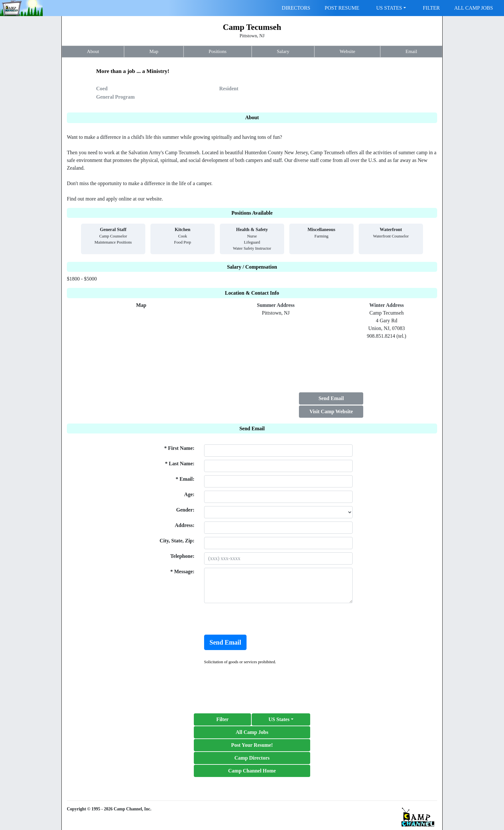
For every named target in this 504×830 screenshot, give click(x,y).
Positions (218, 51)
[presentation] (253, 619)
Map (154, 51)
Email (411, 51)
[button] (281, 719)
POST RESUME (342, 8)
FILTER (431, 8)
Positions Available (252, 213)
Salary (283, 51)
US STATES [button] (389, 8)
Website (347, 51)
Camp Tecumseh (252, 27)
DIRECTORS (296, 8)
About (93, 51)
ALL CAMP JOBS (474, 8)
